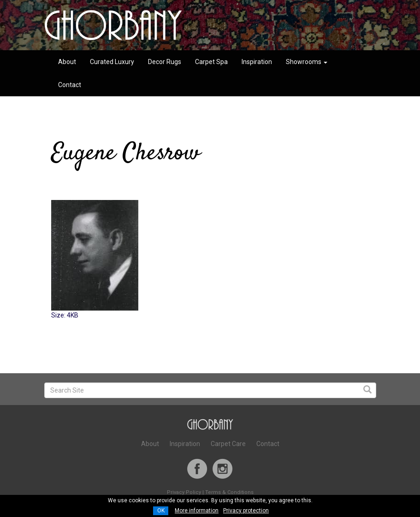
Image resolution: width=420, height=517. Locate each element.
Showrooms (307, 62)
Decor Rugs (165, 62)
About (67, 62)
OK (161, 511)
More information (197, 511)
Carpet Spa (211, 62)
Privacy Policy (184, 492)
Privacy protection (246, 511)
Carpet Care (228, 444)
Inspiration (257, 62)
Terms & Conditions (229, 492)
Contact (70, 85)
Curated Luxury (112, 62)
